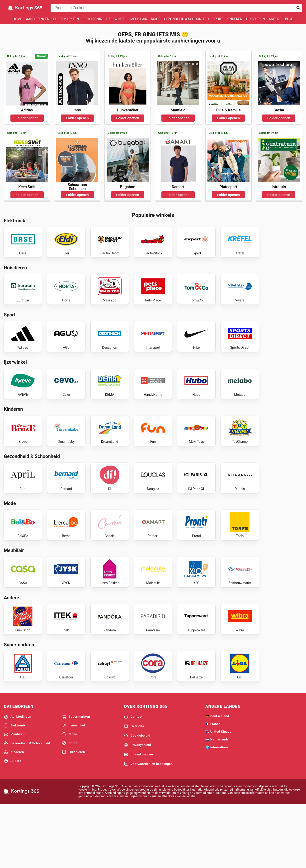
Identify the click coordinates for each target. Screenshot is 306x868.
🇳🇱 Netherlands (217, 803)
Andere (275, 19)
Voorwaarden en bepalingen (148, 827)
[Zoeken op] (298, 8)
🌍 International (217, 811)
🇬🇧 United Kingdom (220, 795)
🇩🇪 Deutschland (217, 779)
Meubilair (139, 19)
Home (17, 19)
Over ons (134, 789)
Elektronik (92, 19)
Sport (218, 19)
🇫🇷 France (213, 787)
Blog (289, 19)
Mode (156, 19)
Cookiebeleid (137, 799)
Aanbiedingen (38, 19)
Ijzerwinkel (116, 19)
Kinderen (235, 19)
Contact (133, 780)
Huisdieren (256, 19)
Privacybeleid (137, 808)
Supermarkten (66, 19)
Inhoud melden (139, 818)
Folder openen (27, 118)
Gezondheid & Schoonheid (186, 19)
